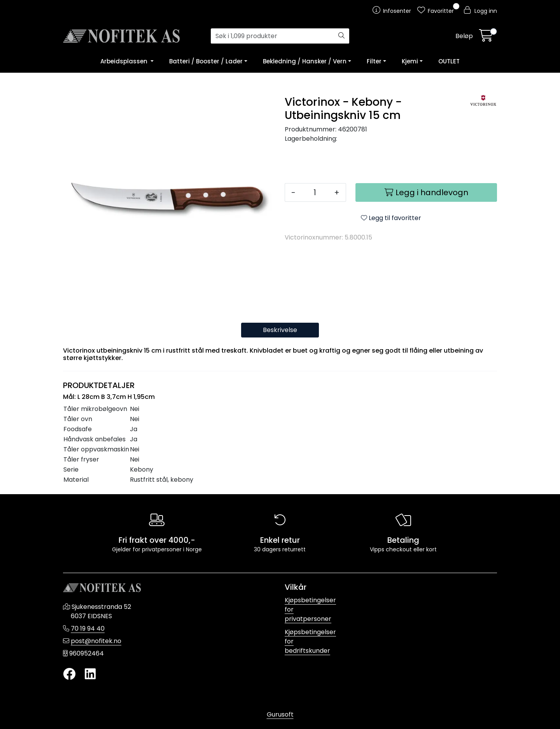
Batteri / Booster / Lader (206, 61)
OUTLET (449, 61)
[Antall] (315, 192)
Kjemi (410, 61)
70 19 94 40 (88, 628)
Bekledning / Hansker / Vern (305, 61)
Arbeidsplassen (125, 61)
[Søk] (272, 36)
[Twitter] (69, 674)
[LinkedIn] (90, 674)
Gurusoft (280, 714)
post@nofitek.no (96, 641)
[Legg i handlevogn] (426, 192)
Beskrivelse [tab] (280, 330)
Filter (374, 61)
